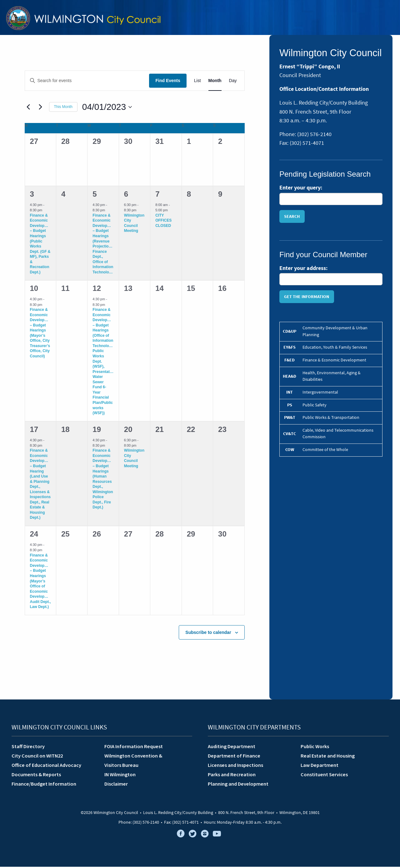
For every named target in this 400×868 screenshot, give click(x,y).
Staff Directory (28, 747)
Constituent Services (324, 776)
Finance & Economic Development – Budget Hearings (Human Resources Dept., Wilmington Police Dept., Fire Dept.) (103, 480)
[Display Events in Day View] (233, 82)
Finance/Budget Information (44, 785)
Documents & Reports (36, 776)
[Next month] (41, 108)
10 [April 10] (34, 289)
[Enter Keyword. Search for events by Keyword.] (87, 82)
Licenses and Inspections (235, 766)
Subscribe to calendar (208, 633)
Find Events (168, 82)
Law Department (320, 766)
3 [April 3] (32, 195)
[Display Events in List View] (197, 82)
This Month (63, 108)
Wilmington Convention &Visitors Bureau (133, 762)
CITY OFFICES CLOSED (163, 221)
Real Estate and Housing (328, 757)
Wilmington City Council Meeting (134, 224)
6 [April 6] (126, 195)
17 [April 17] (34, 430)
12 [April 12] (97, 289)
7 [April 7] (157, 195)
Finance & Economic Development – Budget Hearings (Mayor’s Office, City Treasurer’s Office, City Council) (40, 334)
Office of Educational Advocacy (46, 766)
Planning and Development (238, 785)
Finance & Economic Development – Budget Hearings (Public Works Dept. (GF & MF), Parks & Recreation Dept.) (40, 245)
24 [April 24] (34, 535)
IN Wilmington (120, 776)
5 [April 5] (95, 195)
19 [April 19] (97, 430)
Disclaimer (116, 785)
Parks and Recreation (232, 776)
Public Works (315, 747)
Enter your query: (301, 189)
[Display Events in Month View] (215, 82)
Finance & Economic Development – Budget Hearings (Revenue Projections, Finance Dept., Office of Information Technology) (103, 245)
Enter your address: (303, 269)
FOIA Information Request (134, 747)
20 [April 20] (128, 430)
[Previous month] (28, 108)
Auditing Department (232, 747)
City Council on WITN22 (37, 757)
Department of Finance (234, 757)
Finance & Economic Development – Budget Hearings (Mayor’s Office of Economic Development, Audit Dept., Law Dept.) (40, 582)
